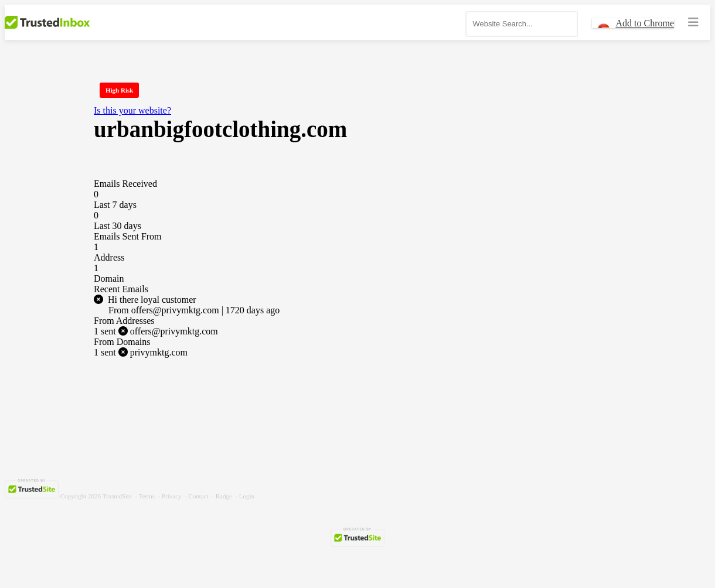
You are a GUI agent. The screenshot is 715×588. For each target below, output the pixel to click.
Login (247, 496)
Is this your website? (132, 110)
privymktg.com (141, 352)
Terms (147, 496)
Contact (199, 496)
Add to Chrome (645, 23)
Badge (224, 496)
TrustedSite (117, 496)
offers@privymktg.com (156, 331)
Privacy (172, 496)
